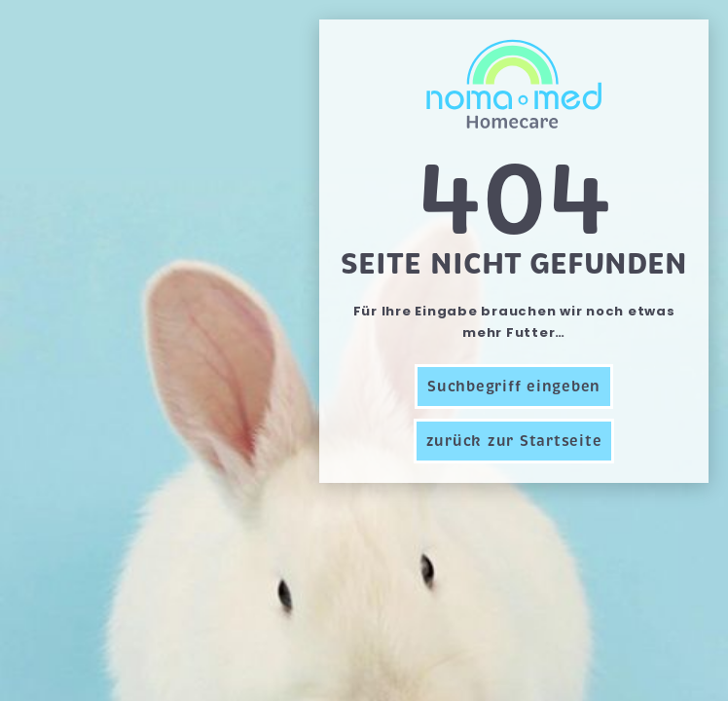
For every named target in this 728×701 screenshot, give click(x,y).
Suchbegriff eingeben (514, 387)
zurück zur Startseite (514, 441)
